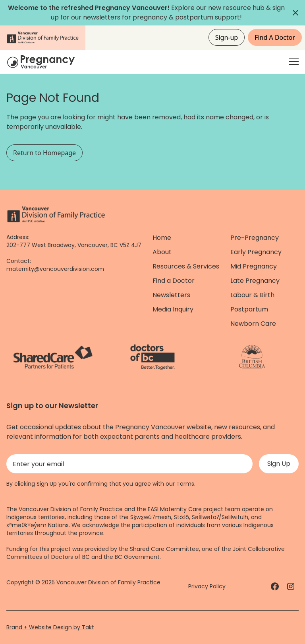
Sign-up (227, 37)
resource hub (244, 8)
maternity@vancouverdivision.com (55, 269)
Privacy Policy (207, 586)
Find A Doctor (275, 37)
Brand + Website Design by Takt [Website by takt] (50, 627)
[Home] (42, 62)
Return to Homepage (44, 153)
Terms (185, 484)
